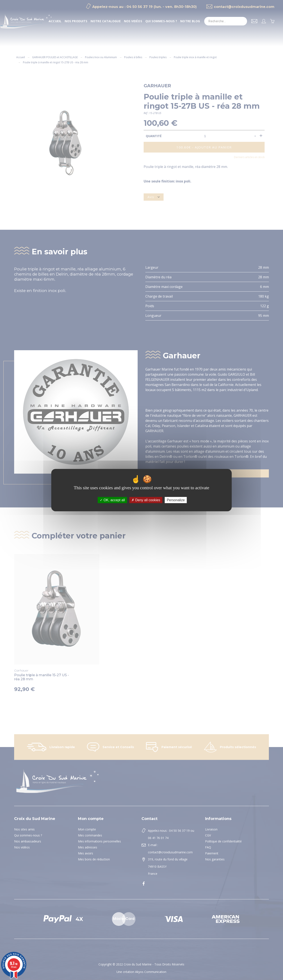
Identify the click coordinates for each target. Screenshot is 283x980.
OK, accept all (112, 500)
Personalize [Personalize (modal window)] (176, 500)
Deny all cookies (146, 500)
